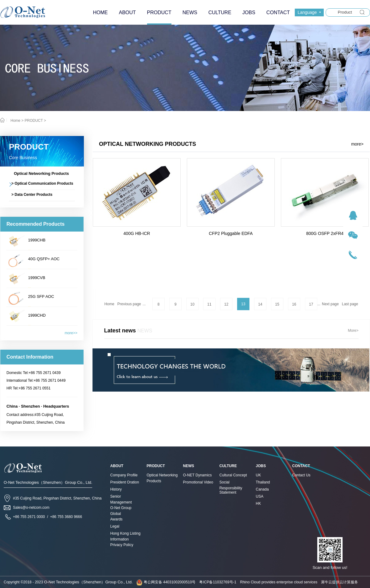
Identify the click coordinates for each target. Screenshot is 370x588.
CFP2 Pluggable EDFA (231, 233)
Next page (330, 304)
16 (294, 304)
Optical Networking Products (148, 144)
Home (109, 304)
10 (192, 304)
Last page (350, 304)
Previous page (129, 304)
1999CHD (37, 315)
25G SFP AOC (41, 296)
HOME (100, 12)
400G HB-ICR (137, 233)
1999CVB (37, 278)
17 (311, 304)
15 (277, 304)
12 (226, 304)
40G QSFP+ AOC (44, 259)
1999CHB (37, 240)
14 (260, 304)
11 (209, 304)
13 (243, 304)
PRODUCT (34, 121)
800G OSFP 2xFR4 (325, 233)
